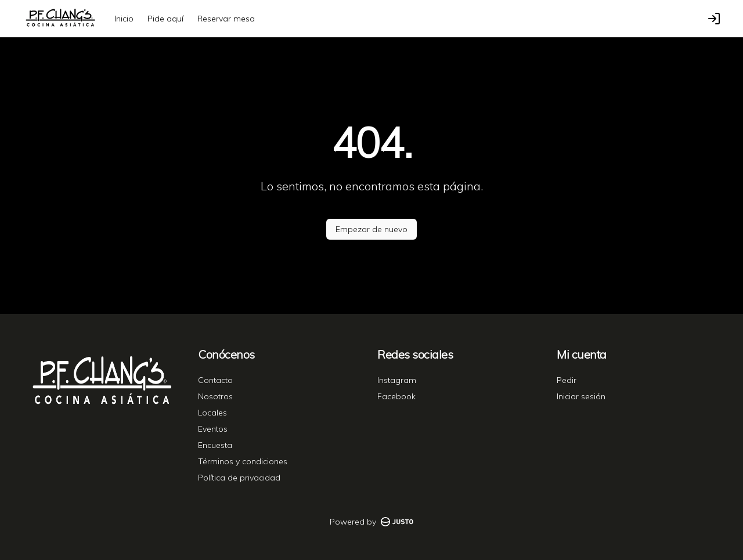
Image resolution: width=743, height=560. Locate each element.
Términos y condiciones (243, 461)
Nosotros (215, 396)
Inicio (124, 19)
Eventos (213, 429)
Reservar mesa (226, 19)
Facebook (396, 396)
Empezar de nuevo (371, 229)
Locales (212, 413)
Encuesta (215, 445)
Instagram (397, 380)
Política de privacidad (239, 478)
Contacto (215, 380)
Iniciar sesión (581, 396)
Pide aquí (165, 19)
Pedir (567, 380)
